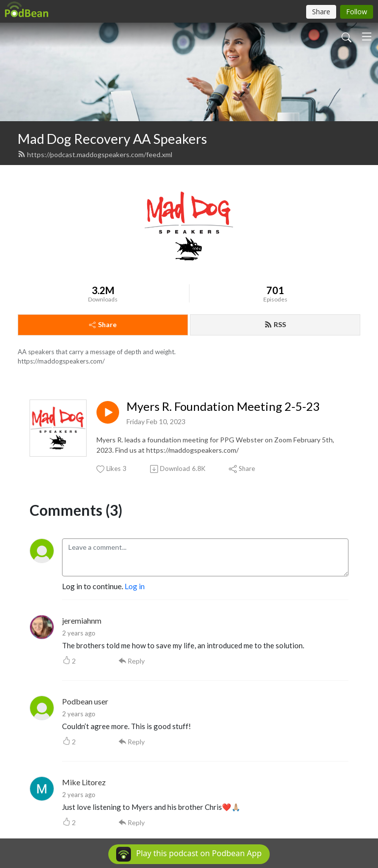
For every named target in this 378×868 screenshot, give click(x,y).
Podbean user (85, 701)
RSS (275, 324)
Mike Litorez (84, 782)
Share (103, 324)
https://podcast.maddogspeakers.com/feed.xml (95, 154)
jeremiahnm (82, 620)
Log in (135, 586)
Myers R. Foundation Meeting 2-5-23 (223, 406)
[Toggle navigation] (367, 36)
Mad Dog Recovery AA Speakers (112, 139)
